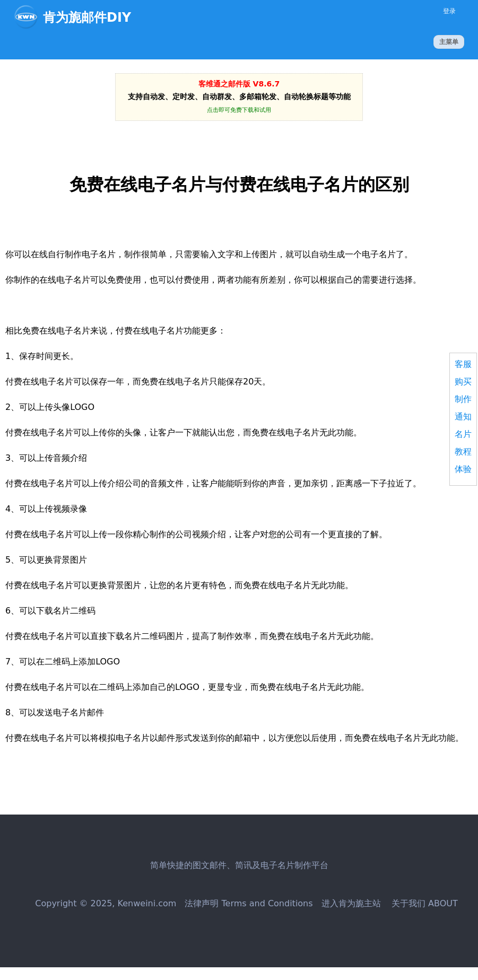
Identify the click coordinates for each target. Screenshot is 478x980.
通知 (463, 417)
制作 (463, 399)
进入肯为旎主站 (351, 903)
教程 (463, 452)
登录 (449, 11)
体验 (463, 469)
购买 (463, 382)
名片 (463, 434)
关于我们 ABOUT (423, 903)
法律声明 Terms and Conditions (249, 903)
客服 (463, 364)
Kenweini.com (147, 903)
